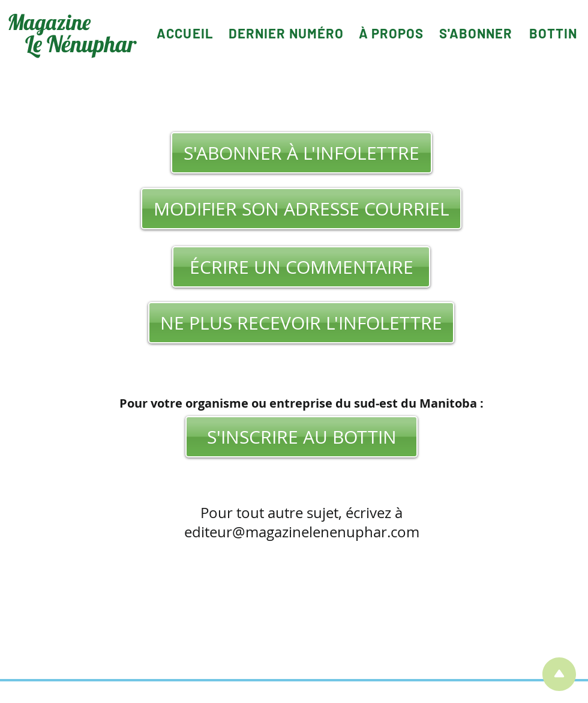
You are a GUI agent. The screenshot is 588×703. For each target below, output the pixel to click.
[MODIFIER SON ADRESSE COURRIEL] (301, 209)
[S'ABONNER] (476, 33)
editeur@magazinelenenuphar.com (302, 532)
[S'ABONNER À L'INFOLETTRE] (301, 153)
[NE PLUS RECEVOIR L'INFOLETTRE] (301, 323)
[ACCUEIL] (185, 33)
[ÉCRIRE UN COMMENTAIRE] (301, 267)
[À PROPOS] (391, 33)
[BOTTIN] (553, 33)
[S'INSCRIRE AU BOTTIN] (301, 437)
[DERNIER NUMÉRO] (286, 33)
